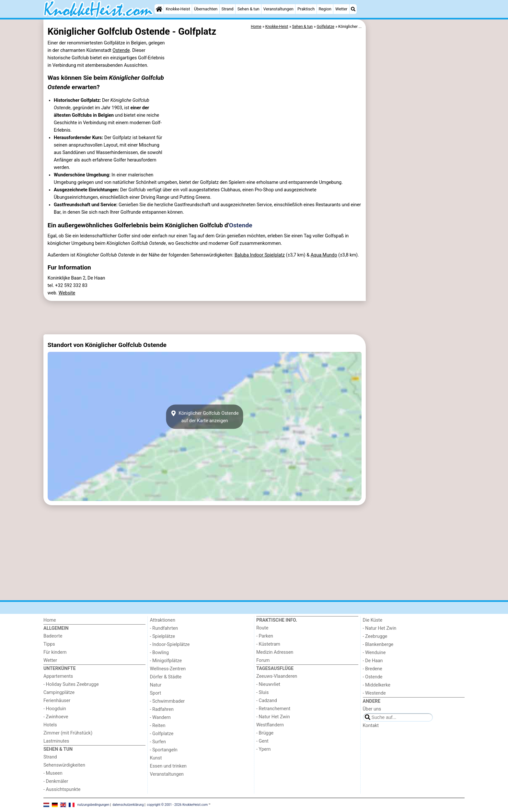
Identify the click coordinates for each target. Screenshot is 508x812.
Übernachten (206, 9)
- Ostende (373, 677)
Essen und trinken (168, 766)
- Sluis (262, 693)
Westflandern (270, 725)
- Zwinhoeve (56, 717)
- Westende (374, 693)
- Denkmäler (56, 781)
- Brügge (265, 733)
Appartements (58, 676)
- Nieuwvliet (268, 684)
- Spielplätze (163, 636)
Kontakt (371, 726)
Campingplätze (59, 693)
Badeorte (53, 636)
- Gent (262, 741)
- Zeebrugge (375, 636)
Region (325, 9)
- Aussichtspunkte (62, 789)
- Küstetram (268, 644)
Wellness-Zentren (168, 669)
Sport (156, 693)
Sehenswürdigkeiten (64, 765)
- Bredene (373, 669)
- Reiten (158, 726)
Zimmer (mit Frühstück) (68, 733)
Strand (227, 9)
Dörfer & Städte (166, 677)
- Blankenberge (378, 645)
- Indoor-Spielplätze (170, 645)
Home (50, 620)
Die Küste (373, 620)
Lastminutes (56, 741)
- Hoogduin (55, 709)
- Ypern (263, 749)
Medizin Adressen (275, 652)
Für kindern (55, 652)
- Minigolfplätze (166, 661)
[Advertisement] (416, 169)
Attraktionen (163, 620)
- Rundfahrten (164, 628)
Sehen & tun (248, 9)
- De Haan (373, 661)
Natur (156, 685)
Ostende (121, 50)
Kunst (156, 758)
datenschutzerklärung (128, 805)
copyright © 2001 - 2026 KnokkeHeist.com (178, 805)
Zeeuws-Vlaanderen (277, 676)
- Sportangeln (164, 750)
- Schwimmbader (167, 701)
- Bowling (160, 653)
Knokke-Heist (178, 9)
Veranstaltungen (278, 9)
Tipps (49, 644)
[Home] (159, 9)
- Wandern (160, 717)
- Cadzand (267, 701)
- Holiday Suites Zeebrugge (71, 684)
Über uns (372, 709)
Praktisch (306, 9)
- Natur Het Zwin (273, 717)
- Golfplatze (162, 734)
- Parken (265, 636)
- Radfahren (162, 709)
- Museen (53, 773)
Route (262, 628)
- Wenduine (374, 653)
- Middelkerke (377, 685)
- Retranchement (273, 709)
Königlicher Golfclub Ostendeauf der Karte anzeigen (204, 417)
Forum (263, 660)
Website (67, 293)
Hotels (50, 725)
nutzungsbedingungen (93, 805)
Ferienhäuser (57, 701)
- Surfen (158, 742)
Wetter (341, 9)
